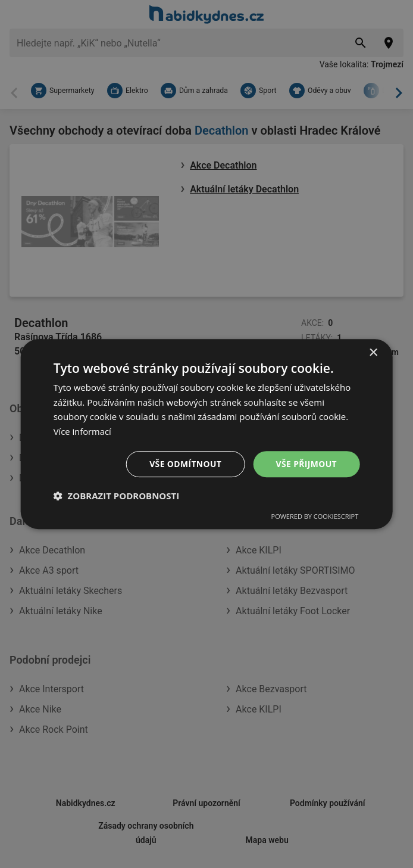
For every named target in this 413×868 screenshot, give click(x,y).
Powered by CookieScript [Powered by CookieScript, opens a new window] (315, 517)
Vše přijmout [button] (306, 464)
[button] (117, 496)
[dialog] (207, 434)
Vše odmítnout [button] (185, 464)
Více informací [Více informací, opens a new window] (83, 431)
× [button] (373, 352)
